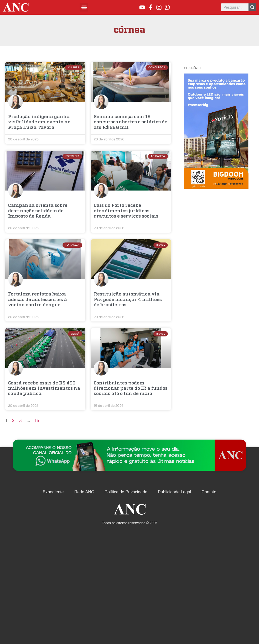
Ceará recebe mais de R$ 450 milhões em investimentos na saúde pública (44, 389)
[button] (84, 7)
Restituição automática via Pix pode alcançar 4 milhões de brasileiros (128, 300)
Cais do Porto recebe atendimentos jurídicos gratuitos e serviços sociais (126, 211)
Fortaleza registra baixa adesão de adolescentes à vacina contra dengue (38, 300)
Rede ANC (84, 492)
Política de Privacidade (126, 492)
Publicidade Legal (174, 492)
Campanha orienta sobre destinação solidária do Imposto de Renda (38, 211)
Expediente (53, 492)
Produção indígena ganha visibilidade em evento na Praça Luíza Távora (39, 122)
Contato (209, 492)
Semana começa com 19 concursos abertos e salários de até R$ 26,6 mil (131, 122)
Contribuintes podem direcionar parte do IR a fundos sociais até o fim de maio (131, 389)
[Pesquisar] (252, 7)
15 (37, 421)
